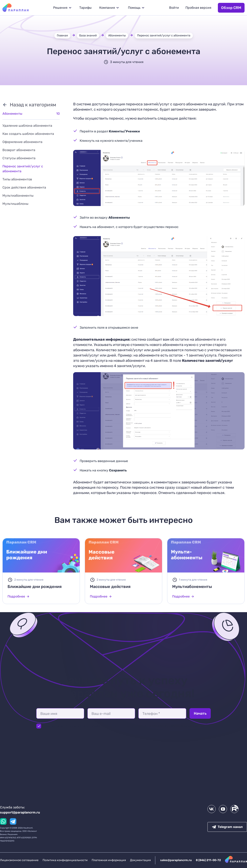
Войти (174, 8)
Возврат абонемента (19, 150)
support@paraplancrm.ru (20, 812)
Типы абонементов (17, 179)
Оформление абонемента (22, 142)
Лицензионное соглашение (19, 860)
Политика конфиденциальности (65, 860)
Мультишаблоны (15, 204)
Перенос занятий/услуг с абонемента (164, 35)
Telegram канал (227, 827)
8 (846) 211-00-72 (208, 860)
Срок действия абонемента (24, 187)
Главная (62, 35)
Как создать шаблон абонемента (28, 134)
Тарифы (85, 8)
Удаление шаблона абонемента (27, 126)
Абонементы (117, 35)
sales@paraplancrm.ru (176, 860)
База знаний (88, 35)
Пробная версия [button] (198, 8)
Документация (140, 860)
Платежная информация (109, 860)
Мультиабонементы (18, 196)
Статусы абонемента (19, 158)
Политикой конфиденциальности (95, 726)
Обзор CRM (231, 8)
